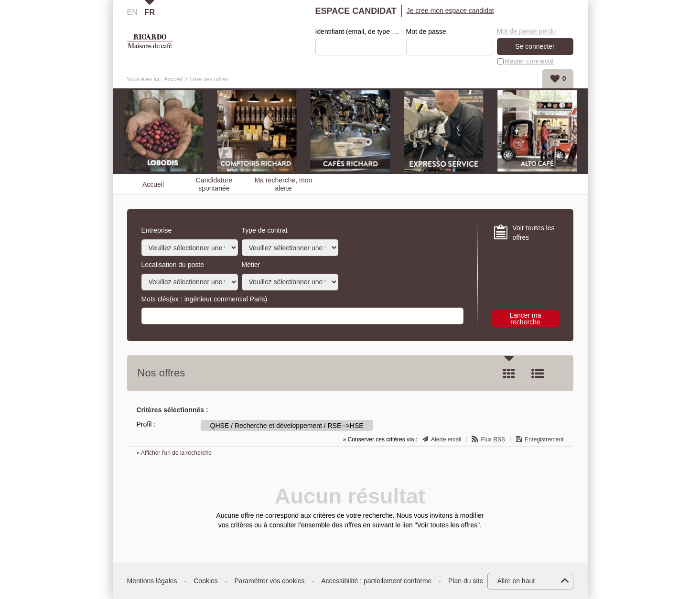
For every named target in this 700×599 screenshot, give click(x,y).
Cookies (206, 581)
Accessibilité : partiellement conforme (376, 581)
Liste (538, 374)
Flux (493, 439)
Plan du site (466, 581)
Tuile (509, 374)
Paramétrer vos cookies (270, 581)
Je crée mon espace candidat (450, 11)
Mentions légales (152, 581)
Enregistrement (544, 439)
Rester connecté (529, 61)
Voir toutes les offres (534, 233)
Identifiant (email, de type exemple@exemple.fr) (359, 32)
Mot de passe (426, 32)
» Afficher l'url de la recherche (174, 453)
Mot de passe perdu (527, 31)
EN (132, 12)
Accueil (173, 79)
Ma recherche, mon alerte (284, 184)
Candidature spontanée (214, 184)
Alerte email (446, 439)
